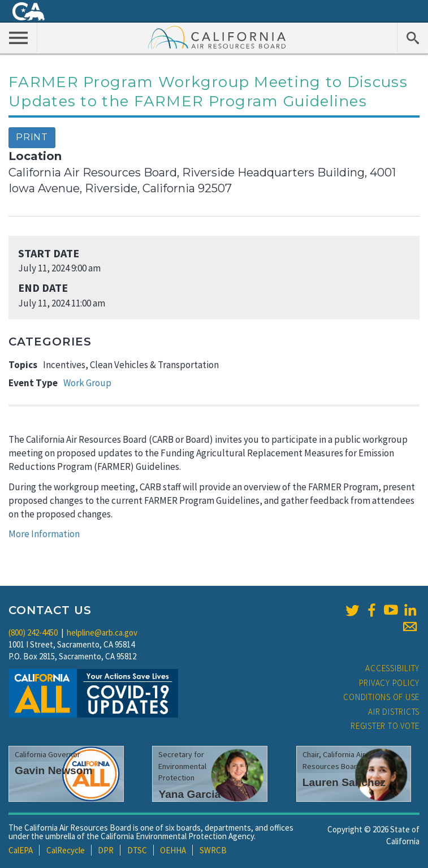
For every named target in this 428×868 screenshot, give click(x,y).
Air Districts (394, 712)
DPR (106, 850)
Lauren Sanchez (344, 782)
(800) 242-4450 (33, 632)
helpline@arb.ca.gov (102, 632)
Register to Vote (385, 726)
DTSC (137, 850)
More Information (44, 534)
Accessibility (392, 668)
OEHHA (173, 850)
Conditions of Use (381, 697)
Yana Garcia (189, 794)
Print (32, 137)
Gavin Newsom (54, 770)
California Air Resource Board (217, 37)
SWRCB (213, 850)
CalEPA (21, 850)
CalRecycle (66, 850)
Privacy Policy (390, 683)
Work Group (87, 383)
